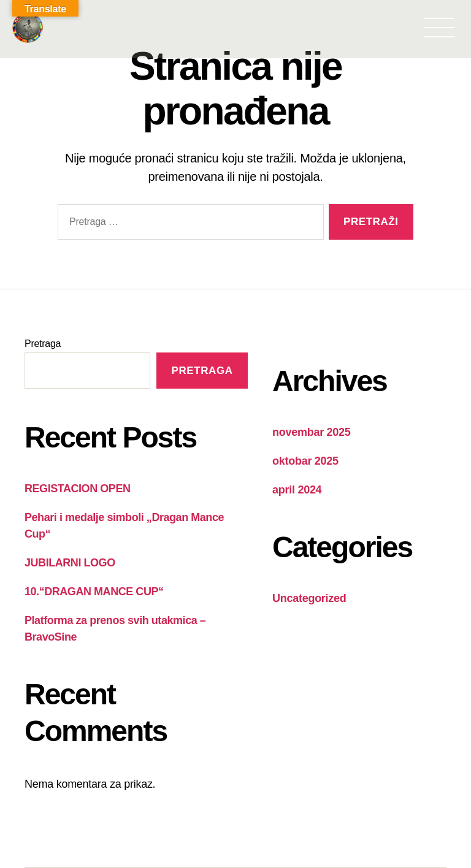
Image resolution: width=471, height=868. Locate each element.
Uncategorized (309, 598)
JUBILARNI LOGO (70, 563)
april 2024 (297, 490)
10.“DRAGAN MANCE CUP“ (94, 592)
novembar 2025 (312, 432)
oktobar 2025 (305, 461)
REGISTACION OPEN (77, 489)
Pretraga (43, 344)
